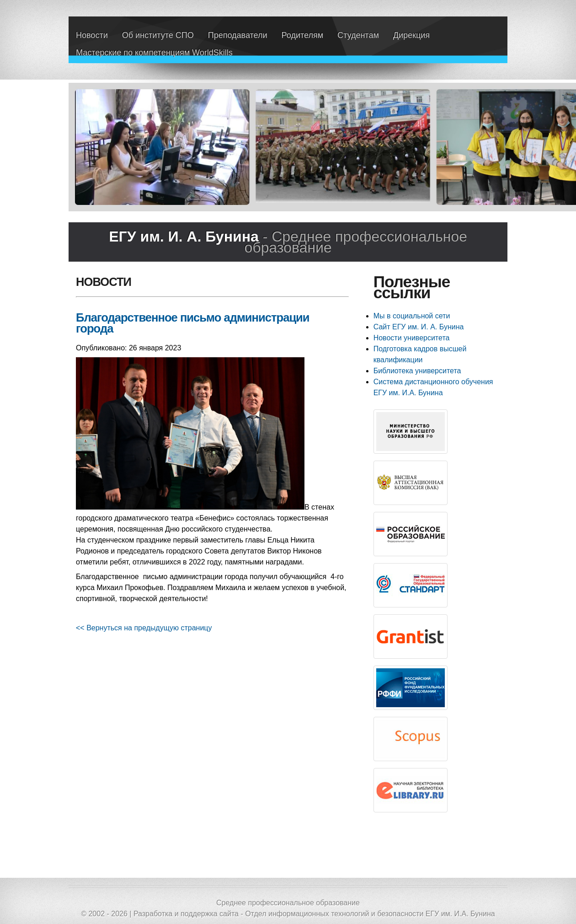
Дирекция (411, 35)
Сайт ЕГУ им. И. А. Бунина (419, 327)
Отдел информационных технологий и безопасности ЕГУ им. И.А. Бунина (370, 914)
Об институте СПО (158, 35)
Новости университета (412, 338)
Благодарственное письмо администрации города (193, 323)
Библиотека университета (417, 371)
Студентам (358, 35)
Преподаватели (238, 35)
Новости (92, 35)
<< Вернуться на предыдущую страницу (144, 628)
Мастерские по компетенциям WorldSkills (154, 53)
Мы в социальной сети (412, 316)
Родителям (302, 35)
